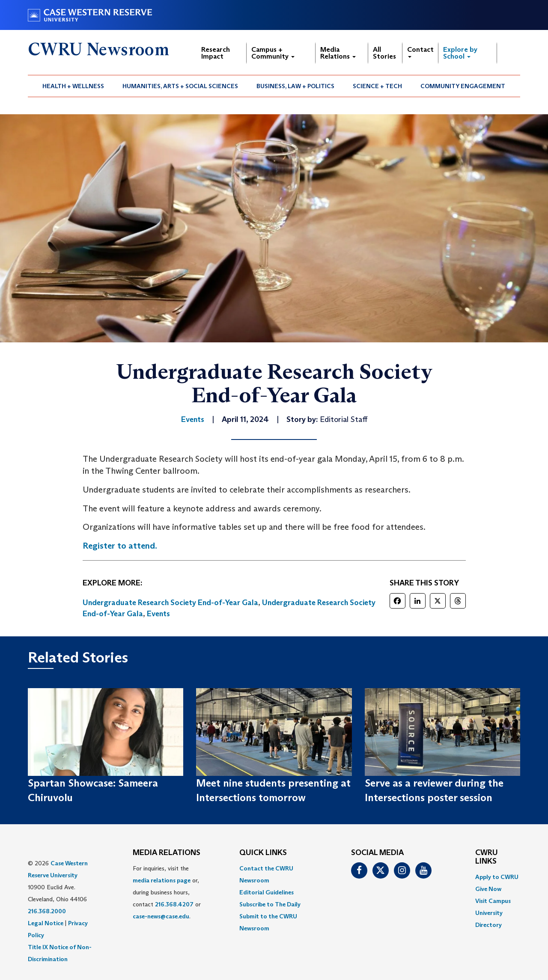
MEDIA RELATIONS (167, 853)
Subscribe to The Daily (270, 904)
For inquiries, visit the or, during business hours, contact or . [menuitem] (167, 892)
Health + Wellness (73, 86)
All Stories (384, 53)
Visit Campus (493, 901)
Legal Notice (46, 923)
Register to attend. (120, 546)
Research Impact (216, 53)
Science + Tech (377, 86)
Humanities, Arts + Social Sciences (180, 86)
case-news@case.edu (161, 916)
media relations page (162, 880)
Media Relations (338, 53)
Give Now (488, 889)
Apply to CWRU (497, 877)
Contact (420, 52)
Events (158, 614)
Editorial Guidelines (267, 892)
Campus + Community (273, 53)
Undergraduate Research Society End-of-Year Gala (170, 603)
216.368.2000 (47, 911)
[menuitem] (73, 86)
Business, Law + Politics (295, 86)
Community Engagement (463, 86)
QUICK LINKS (263, 853)
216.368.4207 (174, 904)
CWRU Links (487, 857)
